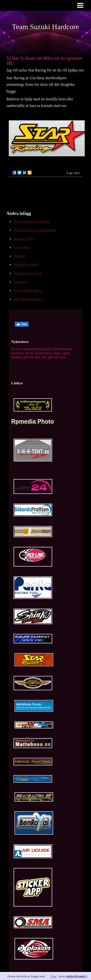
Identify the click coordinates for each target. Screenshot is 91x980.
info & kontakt (77, 976)
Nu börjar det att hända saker (35, 230)
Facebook (21, 282)
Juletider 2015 (24, 239)
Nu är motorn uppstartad (31, 221)
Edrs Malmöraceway (29, 299)
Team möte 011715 (28, 273)
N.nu (53, 976)
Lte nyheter (22, 247)
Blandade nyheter (26, 264)
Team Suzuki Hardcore (45, 26)
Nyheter (19, 256)
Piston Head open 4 (28, 290)
